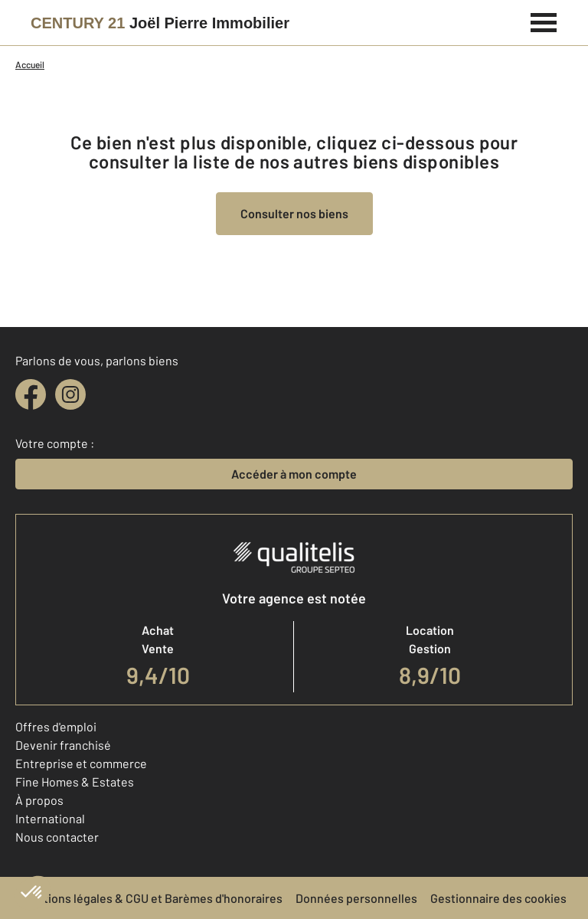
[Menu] (544, 21)
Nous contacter (57, 837)
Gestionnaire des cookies (498, 898)
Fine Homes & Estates (75, 782)
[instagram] (70, 394)
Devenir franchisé (63, 745)
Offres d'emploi (56, 726)
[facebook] (31, 394)
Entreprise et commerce (81, 763)
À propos (39, 800)
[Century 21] (160, 23)
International (50, 818)
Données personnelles (356, 898)
